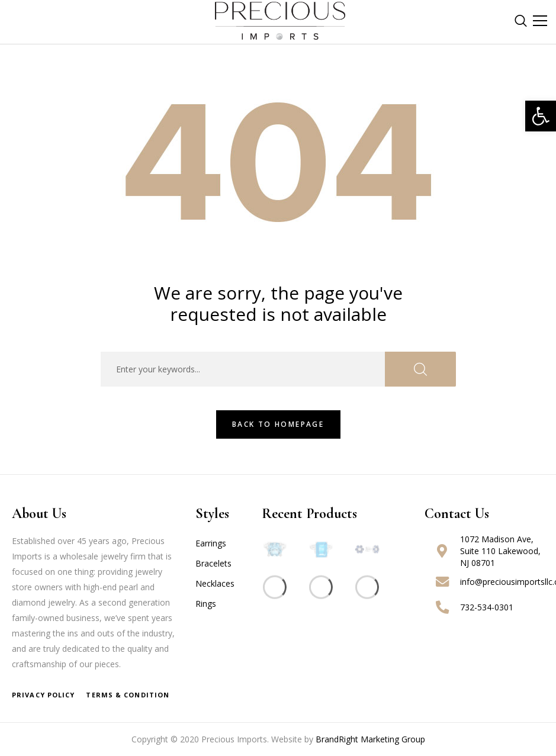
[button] (541, 116)
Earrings (211, 543)
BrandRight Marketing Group (370, 739)
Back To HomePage (278, 424)
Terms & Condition (128, 695)
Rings (206, 604)
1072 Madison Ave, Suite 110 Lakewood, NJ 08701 (500, 551)
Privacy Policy (43, 695)
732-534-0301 (487, 607)
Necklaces (215, 583)
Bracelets (213, 563)
